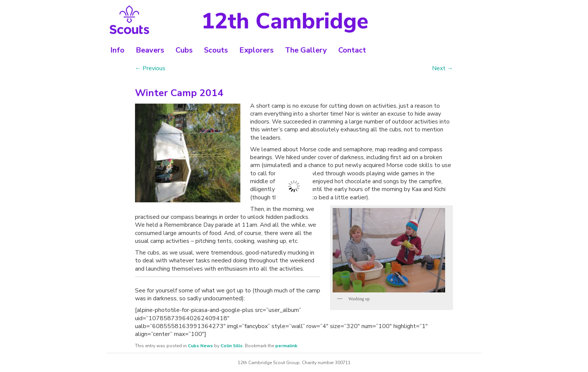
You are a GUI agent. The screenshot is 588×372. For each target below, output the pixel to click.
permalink (286, 346)
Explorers (256, 50)
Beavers (150, 50)
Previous (150, 68)
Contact (352, 50)
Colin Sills (232, 346)
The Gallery (306, 50)
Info (117, 50)
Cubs (184, 50)
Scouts (216, 50)
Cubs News (200, 346)
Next (442, 68)
